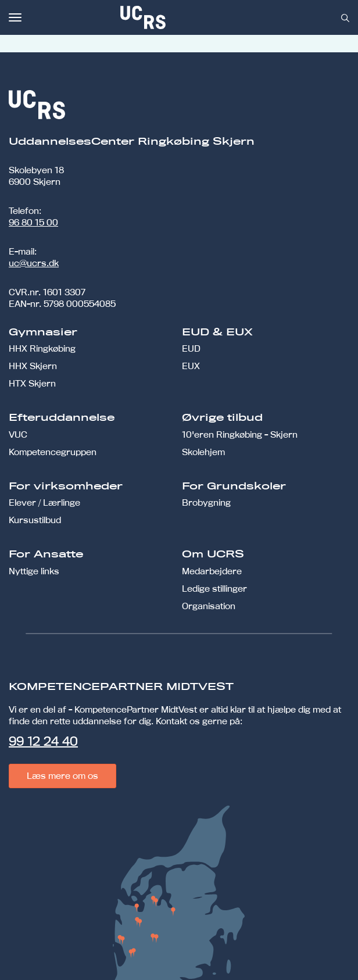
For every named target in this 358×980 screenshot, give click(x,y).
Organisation (209, 606)
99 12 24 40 (43, 741)
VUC (18, 434)
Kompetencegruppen (53, 452)
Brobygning (206, 502)
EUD (191, 348)
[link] (181, 17)
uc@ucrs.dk (34, 263)
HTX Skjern (32, 383)
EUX (191, 366)
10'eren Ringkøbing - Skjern (240, 434)
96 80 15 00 (33, 222)
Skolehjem (203, 452)
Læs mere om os (62, 776)
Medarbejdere (212, 571)
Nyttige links (34, 571)
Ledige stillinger (214, 589)
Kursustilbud (35, 520)
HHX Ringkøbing (42, 348)
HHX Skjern (33, 366)
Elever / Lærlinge (44, 502)
